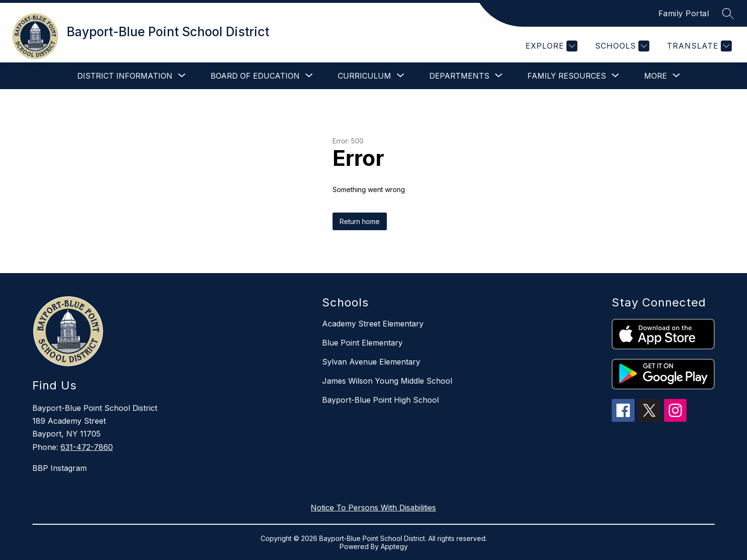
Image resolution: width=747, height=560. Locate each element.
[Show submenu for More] (656, 76)
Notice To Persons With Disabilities (373, 508)
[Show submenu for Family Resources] (567, 76)
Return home (360, 221)
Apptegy (394, 546)
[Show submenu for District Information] (125, 76)
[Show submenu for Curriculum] (364, 76)
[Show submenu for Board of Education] (255, 76)
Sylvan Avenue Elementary (371, 362)
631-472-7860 (87, 447)
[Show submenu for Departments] (459, 76)
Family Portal (684, 13)
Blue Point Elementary (362, 343)
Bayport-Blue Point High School (380, 400)
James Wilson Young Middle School (387, 381)
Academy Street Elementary (373, 324)
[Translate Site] (698, 46)
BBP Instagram (60, 468)
